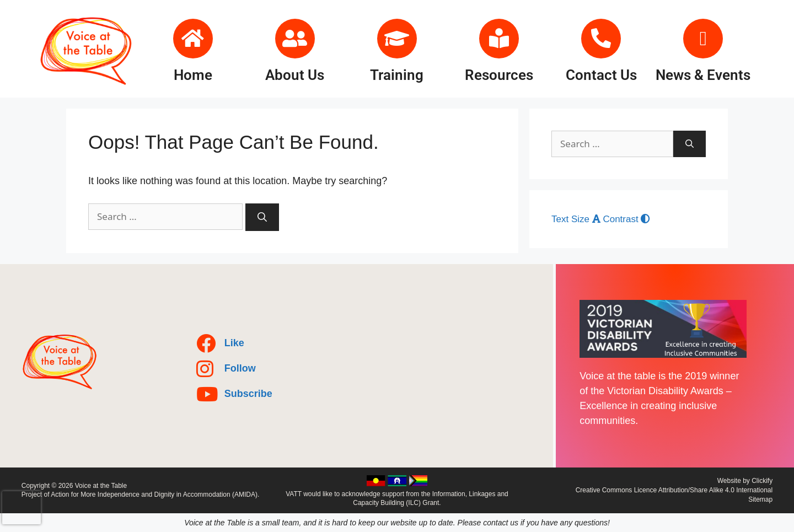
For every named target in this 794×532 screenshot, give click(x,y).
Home (193, 75)
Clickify (762, 481)
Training (397, 75)
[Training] (397, 39)
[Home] (193, 39)
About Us (295, 75)
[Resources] (499, 39)
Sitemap (760, 499)
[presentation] (22, 508)
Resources (499, 75)
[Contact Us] (601, 39)
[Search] (262, 217)
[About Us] (295, 39)
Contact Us (601, 75)
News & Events (703, 75)
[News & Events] (703, 39)
